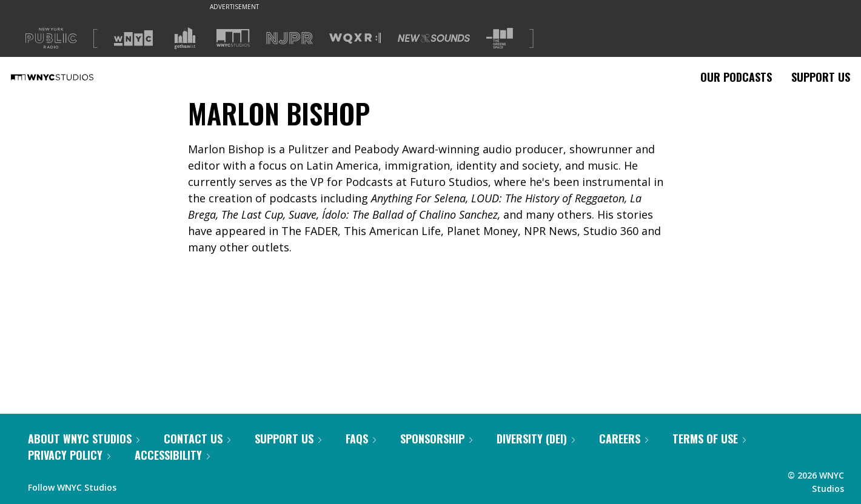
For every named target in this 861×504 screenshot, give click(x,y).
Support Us (821, 77)
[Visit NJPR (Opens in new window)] (290, 38)
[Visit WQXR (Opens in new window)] (355, 38)
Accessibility (172, 455)
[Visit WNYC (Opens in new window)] (133, 38)
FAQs (361, 439)
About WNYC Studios (84, 439)
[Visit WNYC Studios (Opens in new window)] (233, 38)
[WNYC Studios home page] (67, 77)
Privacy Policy (69, 455)
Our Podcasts (736, 77)
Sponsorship (436, 439)
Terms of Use (709, 439)
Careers (624, 439)
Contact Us (197, 439)
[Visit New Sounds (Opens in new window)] (434, 38)
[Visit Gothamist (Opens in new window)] (185, 38)
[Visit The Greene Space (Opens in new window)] (500, 38)
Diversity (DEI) (536, 439)
